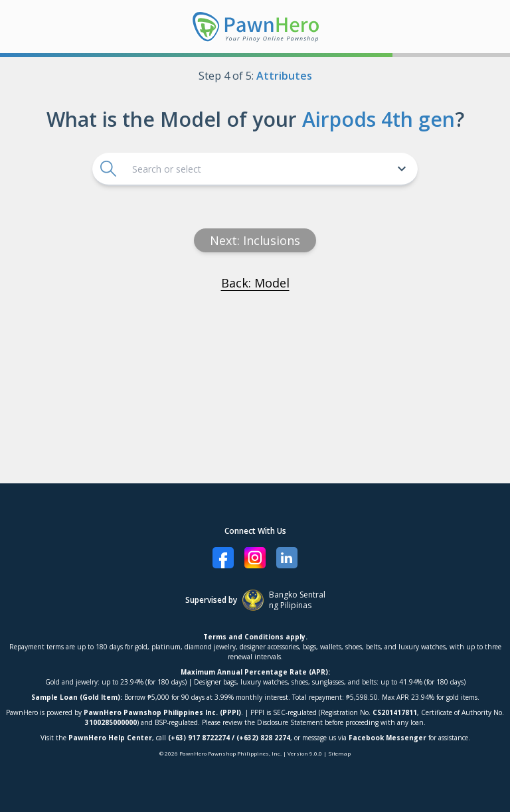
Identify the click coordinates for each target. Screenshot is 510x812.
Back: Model (255, 283)
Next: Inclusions (255, 240)
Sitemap (339, 753)
